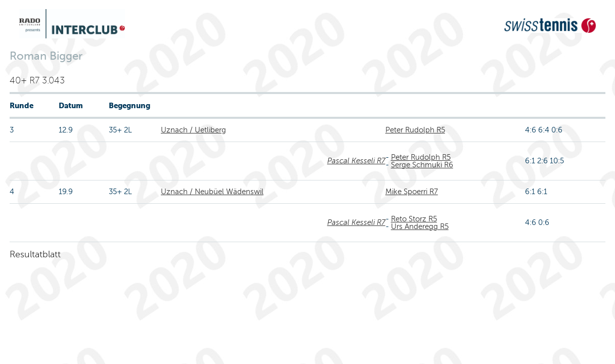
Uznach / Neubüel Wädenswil (212, 192)
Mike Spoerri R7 (412, 192)
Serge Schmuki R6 (422, 165)
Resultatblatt (35, 254)
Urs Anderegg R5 (420, 226)
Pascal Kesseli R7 (356, 161)
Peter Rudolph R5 (415, 130)
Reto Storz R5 (414, 219)
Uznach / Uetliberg (193, 130)
